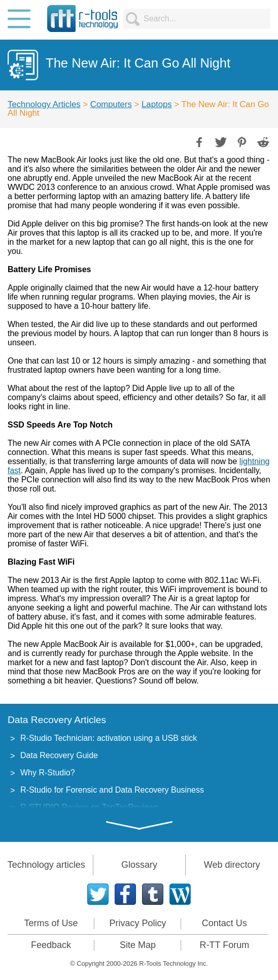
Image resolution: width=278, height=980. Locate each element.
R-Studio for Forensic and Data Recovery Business (112, 790)
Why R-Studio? (48, 773)
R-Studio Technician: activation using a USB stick (109, 738)
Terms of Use (51, 923)
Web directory (232, 865)
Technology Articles (44, 104)
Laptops (157, 104)
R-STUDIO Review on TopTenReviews (90, 807)
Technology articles (46, 865)
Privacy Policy (137, 923)
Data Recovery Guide (59, 755)
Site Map (138, 945)
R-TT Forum (225, 945)
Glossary (139, 865)
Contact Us (224, 923)
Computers (111, 104)
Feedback (51, 945)
